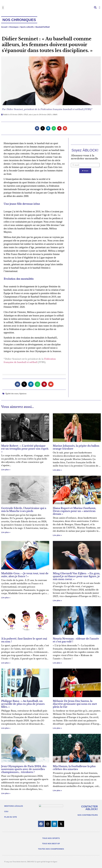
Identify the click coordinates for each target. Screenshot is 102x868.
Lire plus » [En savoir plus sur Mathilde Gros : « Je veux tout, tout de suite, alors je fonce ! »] (6, 598)
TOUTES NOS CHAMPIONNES (51, 849)
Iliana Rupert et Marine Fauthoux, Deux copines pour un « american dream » (74, 511)
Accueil (4, 27)
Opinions (23, 394)
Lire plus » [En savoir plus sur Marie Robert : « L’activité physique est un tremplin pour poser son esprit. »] (6, 470)
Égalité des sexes (12, 394)
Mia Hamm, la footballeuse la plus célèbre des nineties (74, 768)
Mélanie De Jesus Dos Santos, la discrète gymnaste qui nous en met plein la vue (75, 704)
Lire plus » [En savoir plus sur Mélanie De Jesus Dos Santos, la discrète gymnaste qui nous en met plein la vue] (57, 728)
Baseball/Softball (43, 27)
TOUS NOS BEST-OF (51, 844)
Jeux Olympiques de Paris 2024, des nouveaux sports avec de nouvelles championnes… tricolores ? (24, 769)
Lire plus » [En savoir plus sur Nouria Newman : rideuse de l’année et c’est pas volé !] (57, 663)
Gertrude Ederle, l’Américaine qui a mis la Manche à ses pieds (24, 510)
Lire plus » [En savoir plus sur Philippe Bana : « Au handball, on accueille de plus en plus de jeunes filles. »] (6, 728)
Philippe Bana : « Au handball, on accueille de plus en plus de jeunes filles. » (23, 704)
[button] (3, 8)
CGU (6, 811)
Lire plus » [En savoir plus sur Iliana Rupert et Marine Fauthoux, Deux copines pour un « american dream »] (57, 535)
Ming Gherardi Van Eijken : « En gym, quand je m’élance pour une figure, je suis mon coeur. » (76, 576)
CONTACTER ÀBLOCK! (90, 808)
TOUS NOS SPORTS (51, 838)
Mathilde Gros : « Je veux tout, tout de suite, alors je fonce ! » (25, 575)
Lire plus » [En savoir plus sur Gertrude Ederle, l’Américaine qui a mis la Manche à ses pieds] (6, 532)
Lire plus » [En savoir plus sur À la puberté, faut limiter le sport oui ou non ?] (6, 663)
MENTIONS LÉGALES (14, 806)
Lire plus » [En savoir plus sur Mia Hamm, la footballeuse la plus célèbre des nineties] (57, 790)
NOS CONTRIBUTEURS (88, 815)
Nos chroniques (19, 20)
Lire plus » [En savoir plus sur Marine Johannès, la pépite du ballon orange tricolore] (57, 470)
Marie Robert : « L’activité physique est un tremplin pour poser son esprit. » (25, 449)
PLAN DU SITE (11, 817)
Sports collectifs (27, 27)
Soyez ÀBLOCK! (85, 150)
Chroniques (14, 27)
